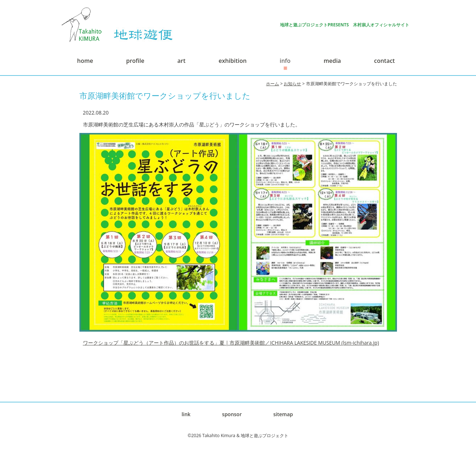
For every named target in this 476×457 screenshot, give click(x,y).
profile (135, 61)
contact (385, 61)
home (85, 61)
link (186, 414)
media (332, 61)
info (285, 61)
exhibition (233, 61)
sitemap (283, 414)
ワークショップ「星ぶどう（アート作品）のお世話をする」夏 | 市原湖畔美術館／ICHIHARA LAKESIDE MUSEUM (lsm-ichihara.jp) (231, 343)
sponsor (232, 414)
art (182, 61)
